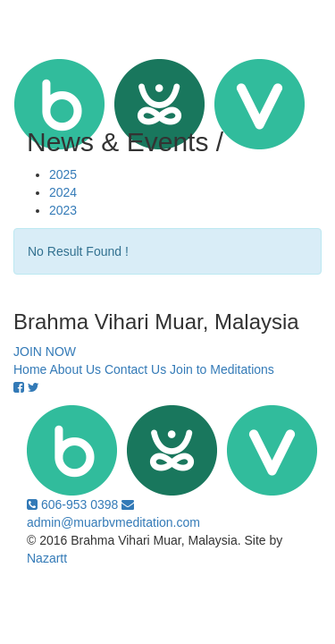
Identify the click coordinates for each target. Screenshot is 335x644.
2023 (63, 210)
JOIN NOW (45, 352)
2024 (63, 192)
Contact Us (135, 369)
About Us (75, 369)
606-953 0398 (74, 504)
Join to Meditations (222, 369)
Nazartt (47, 558)
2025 (63, 174)
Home (30, 369)
